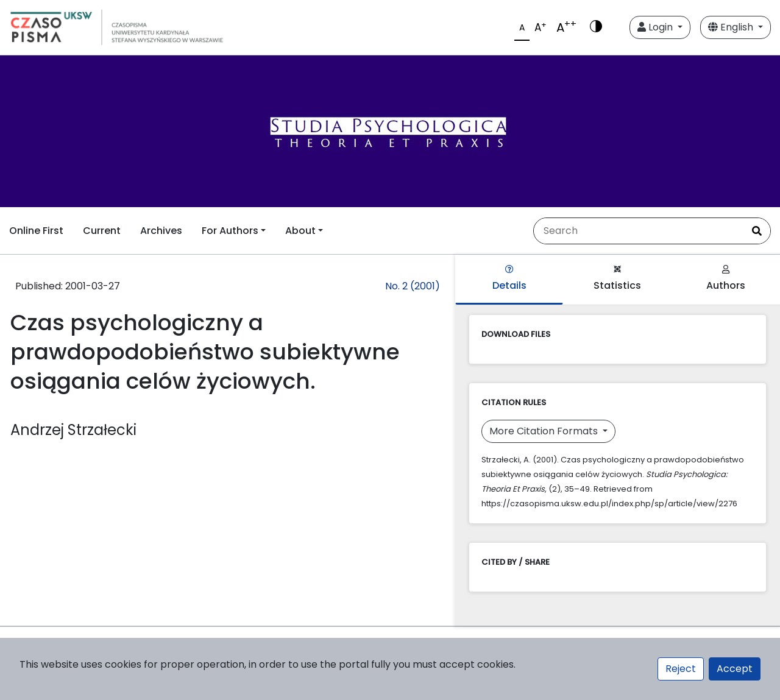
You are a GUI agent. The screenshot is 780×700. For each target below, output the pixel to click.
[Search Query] (639, 231)
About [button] (300, 231)
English (732, 27)
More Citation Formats (545, 431)
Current (102, 231)
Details (509, 279)
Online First (36, 231)
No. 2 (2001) (413, 286)
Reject (681, 669)
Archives (161, 231)
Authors (726, 279)
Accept (735, 669)
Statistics (617, 279)
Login (656, 27)
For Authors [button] (230, 231)
